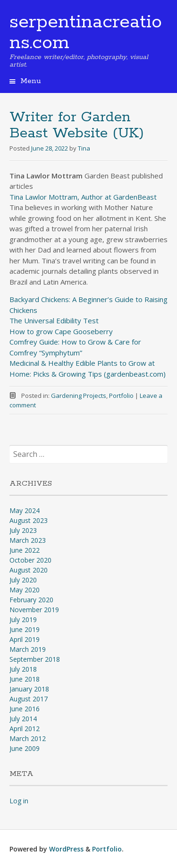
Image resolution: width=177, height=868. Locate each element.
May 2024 (25, 510)
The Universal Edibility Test (54, 320)
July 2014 (23, 719)
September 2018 (35, 659)
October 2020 (30, 560)
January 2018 (29, 689)
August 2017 (29, 699)
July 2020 (23, 580)
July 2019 (23, 619)
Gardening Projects (79, 396)
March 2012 (28, 738)
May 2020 (25, 590)
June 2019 (25, 629)
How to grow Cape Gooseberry (61, 331)
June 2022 (25, 550)
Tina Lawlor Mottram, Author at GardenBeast (83, 197)
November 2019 (34, 610)
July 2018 (23, 669)
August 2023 (29, 520)
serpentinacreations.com (86, 33)
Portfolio (121, 396)
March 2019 (28, 649)
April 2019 (25, 639)
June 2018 (25, 679)
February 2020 (31, 600)
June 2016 (25, 709)
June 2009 (25, 748)
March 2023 (28, 540)
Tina (84, 148)
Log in (19, 801)
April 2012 (25, 729)
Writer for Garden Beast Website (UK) (77, 125)
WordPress (66, 849)
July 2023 (23, 530)
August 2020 (29, 570)
